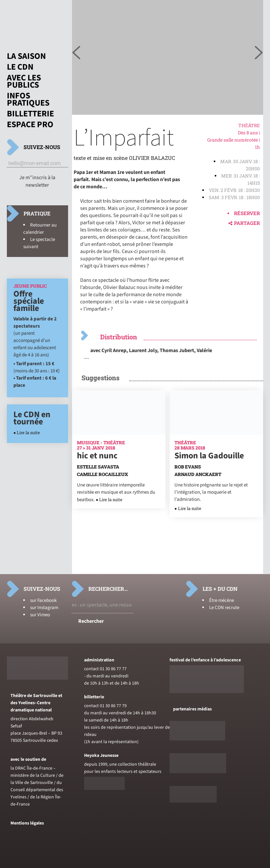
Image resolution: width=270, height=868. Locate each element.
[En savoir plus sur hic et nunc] (119, 433)
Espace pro (30, 125)
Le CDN (20, 67)
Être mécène (222, 600)
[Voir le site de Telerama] (197, 739)
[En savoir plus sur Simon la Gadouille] (216, 433)
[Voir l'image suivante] (76, 53)
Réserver (247, 213)
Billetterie (30, 114)
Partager (244, 223)
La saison (26, 56)
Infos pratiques (28, 99)
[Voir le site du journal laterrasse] (193, 801)
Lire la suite (28, 433)
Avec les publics (24, 81)
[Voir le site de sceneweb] (198, 772)
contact (91, 669)
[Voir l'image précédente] (259, 53)
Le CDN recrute (224, 608)
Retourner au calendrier (40, 229)
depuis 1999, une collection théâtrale (120, 764)
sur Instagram (44, 608)
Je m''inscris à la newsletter (37, 181)
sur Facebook (43, 600)
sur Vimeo (40, 615)
